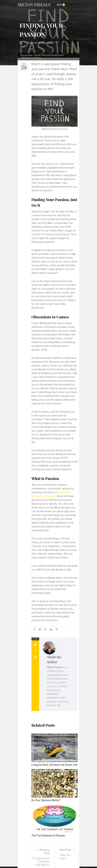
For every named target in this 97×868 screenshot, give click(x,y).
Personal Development (40, 43)
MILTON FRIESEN (34, 5)
